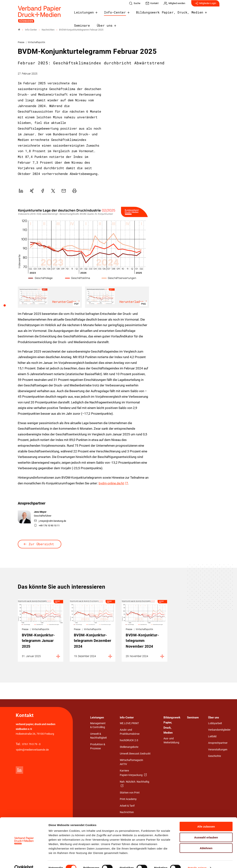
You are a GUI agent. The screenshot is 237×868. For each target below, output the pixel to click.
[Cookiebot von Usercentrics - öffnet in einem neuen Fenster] (24, 861)
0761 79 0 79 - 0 (31, 744)
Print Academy (128, 799)
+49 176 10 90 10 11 (47, 526)
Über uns (80, 26)
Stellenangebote (129, 747)
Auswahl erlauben (206, 830)
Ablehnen (206, 841)
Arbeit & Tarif (127, 806)
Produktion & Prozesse (98, 747)
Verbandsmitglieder (219, 730)
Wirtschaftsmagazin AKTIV (131, 762)
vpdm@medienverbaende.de (32, 750)
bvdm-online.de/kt (111, 483)
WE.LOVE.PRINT (129, 723)
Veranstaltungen (218, 750)
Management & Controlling (98, 725)
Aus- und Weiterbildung (171, 741)
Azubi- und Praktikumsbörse (130, 732)
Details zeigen (197, 861)
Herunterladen (66, 302)
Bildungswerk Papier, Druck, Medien (156, 14)
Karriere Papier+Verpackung (131, 773)
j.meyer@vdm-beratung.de (50, 521)
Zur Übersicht (41, 544)
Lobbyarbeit (215, 723)
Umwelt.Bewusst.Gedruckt (135, 754)
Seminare (200, 14)
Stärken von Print (130, 793)
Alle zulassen (206, 819)
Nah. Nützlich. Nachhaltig (135, 782)
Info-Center (109, 14)
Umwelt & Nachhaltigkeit (99, 736)
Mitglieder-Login (205, 5)
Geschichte (215, 756)
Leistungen (82, 14)
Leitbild (212, 736)
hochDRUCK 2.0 (129, 741)
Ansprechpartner (218, 743)
